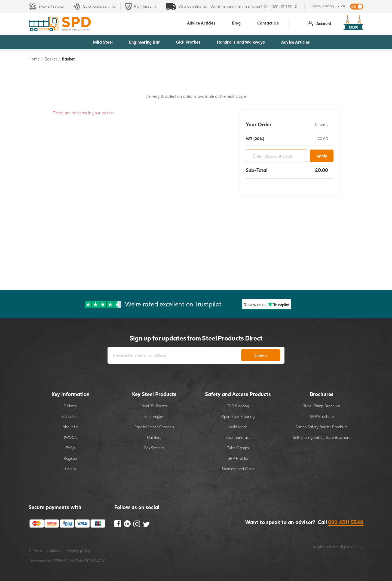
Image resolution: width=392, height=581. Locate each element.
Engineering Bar (144, 42)
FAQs (70, 448)
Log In (71, 469)
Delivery (70, 406)
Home (34, 59)
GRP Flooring (238, 406)
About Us (71, 427)
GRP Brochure (322, 416)
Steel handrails (238, 437)
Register (71, 458)
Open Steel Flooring (238, 416)
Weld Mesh (238, 427)
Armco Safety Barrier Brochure (321, 427)
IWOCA (70, 437)
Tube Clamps (238, 448)
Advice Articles (295, 42)
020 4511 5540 (284, 6)
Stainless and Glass (238, 469)
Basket (51, 59)
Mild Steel (103, 42)
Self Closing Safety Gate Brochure (322, 437)
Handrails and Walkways (241, 42)
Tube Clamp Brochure (322, 406)
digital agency (352, 547)
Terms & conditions (45, 550)
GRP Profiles (188, 42)
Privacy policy (78, 550)
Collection (70, 416)
